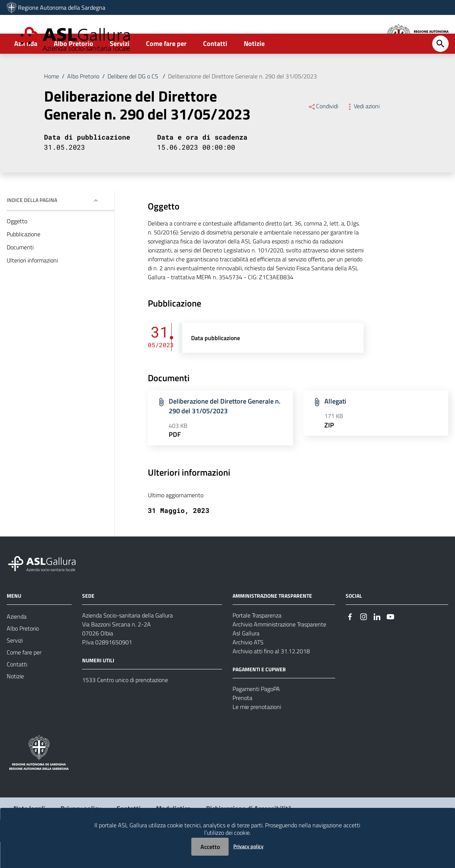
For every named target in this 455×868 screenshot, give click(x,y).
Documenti (20, 273)
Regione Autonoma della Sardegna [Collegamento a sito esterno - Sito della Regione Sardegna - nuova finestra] (62, 7)
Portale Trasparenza (257, 641)
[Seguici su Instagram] (364, 642)
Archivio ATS (248, 668)
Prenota (242, 724)
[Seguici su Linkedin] (377, 642)
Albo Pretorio (74, 70)
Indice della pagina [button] (32, 226)
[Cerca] (440, 70)
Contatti (215, 70)
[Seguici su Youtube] (390, 642)
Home (52, 102)
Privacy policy (248, 846)
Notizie (254, 70)
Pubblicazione (24, 260)
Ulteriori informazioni (32, 286)
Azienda (26, 70)
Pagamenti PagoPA (256, 715)
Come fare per (166, 70)
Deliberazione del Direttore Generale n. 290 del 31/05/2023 (242, 102)
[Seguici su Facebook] (350, 642)
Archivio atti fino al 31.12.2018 (271, 677)
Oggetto (17, 247)
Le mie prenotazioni (257, 733)
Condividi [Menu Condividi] (323, 132)
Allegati (335, 427)
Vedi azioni (363, 132)
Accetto (210, 847)
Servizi (120, 70)
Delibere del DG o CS (134, 102)
